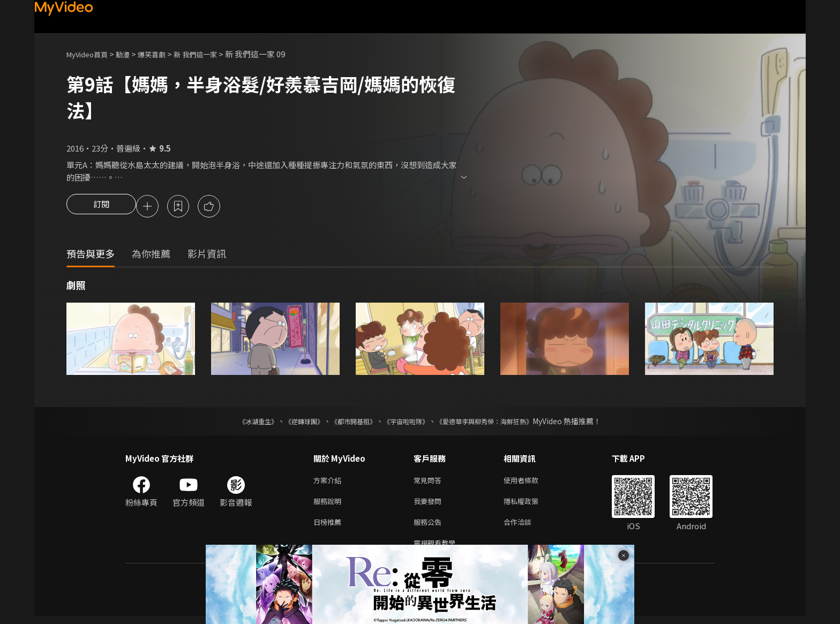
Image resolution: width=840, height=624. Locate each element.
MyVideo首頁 (91, 54)
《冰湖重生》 (239, 423)
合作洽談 (526, 527)
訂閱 (101, 207)
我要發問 (430, 505)
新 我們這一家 (212, 54)
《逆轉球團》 (292, 423)
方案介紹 (329, 482)
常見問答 (430, 482)
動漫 (131, 54)
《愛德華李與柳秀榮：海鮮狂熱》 (498, 423)
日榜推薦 (329, 527)
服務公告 (430, 527)
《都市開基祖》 (348, 423)
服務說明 (329, 505)
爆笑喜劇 (163, 54)
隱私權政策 (530, 505)
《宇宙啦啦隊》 (408, 423)
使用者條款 (530, 482)
